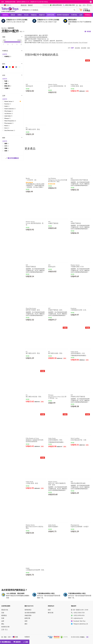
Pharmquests (9, 123)
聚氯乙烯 (8, 86)
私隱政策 (27, 637)
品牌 (81, 15)
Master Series (9, 101)
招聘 (26, 621)
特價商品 (8, 56)
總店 (26, 624)
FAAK (7, 106)
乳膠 (7, 81)
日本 (7, 146)
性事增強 (74, 15)
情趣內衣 (42, 15)
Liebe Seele (8, 116)
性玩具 (26, 15)
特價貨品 (88, 15)
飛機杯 (20, 15)
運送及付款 (5, 610)
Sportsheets (60, 42)
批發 (49, 610)
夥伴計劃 (51, 613)
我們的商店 (28, 610)
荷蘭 (7, 148)
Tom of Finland (83, 42)
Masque (7, 118)
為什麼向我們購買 (30, 613)
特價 (3, 618)
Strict (7, 128)
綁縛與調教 (51, 15)
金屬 (7, 83)
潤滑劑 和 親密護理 (63, 15)
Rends (7, 126)
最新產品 (5, 15)
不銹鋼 (7, 88)
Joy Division (9, 113)
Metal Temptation (10, 121)
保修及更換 (28, 615)
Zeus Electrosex (10, 130)
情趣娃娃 (34, 15)
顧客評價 (27, 618)
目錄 (3, 613)
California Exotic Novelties (71, 42)
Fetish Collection (10, 109)
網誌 (3, 624)
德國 (7, 143)
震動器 (13, 15)
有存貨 (89, 31)
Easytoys (8, 104)
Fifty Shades (9, 111)
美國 (7, 151)
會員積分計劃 (5, 627)
